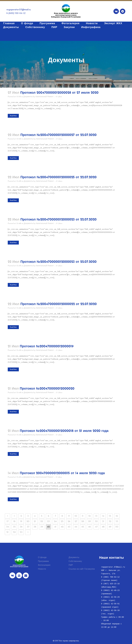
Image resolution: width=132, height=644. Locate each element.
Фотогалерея (44, 565)
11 (83, 516)
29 (89, 521)
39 (42, 527)
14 (103, 516)
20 (28, 521)
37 (28, 527)
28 (83, 521)
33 (117, 521)
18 (14, 521)
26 (69, 521)
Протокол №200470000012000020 (47, 389)
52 (14, 532)
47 (96, 527)
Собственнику (75, 561)
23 (48, 521)
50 (117, 527)
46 (89, 527)
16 (117, 516)
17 (8, 521)
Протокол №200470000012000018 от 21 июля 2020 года (64, 431)
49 (110, 527)
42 (62, 527)
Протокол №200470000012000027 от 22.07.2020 (59, 135)
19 (21, 521)
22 (42, 521)
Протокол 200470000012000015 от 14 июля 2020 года (62, 473)
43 (69, 527)
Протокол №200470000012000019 (47, 346)
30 (96, 521)
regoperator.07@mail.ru (19, 10)
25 (62, 521)
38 (35, 527)
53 (21, 532)
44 (76, 527)
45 (83, 527)
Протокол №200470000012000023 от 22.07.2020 (59, 220)
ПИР (71, 565)
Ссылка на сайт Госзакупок (82, 569)
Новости (42, 569)
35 (14, 527)
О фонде (42, 558)
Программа (43, 561)
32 (110, 521)
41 (55, 527)
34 (7, 527)
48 (103, 527)
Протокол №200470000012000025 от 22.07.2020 (59, 177)
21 (35, 521)
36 (21, 527)
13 (96, 516)
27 (76, 521)
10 (76, 516)
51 (7, 532)
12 (89, 516)
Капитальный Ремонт (45, 97)
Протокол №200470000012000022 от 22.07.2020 (59, 304)
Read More (13, 116)
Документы (28, 97)
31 (103, 521)
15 (110, 516)
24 (55, 521)
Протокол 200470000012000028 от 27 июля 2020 (59, 93)
